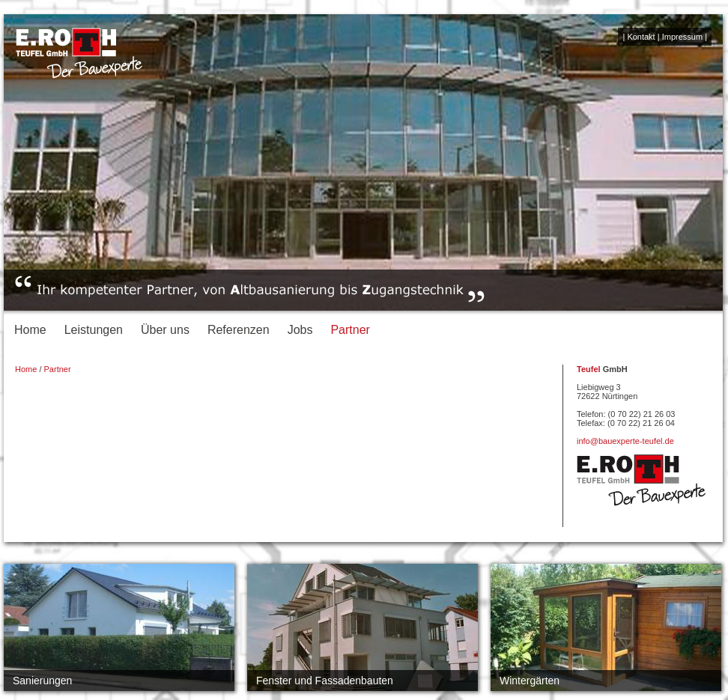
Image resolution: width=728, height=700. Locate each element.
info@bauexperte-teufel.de (625, 441)
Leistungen (94, 330)
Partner (350, 330)
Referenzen (239, 330)
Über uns (165, 330)
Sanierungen (42, 681)
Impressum (682, 37)
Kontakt (641, 37)
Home (30, 330)
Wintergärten (530, 681)
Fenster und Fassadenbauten (325, 681)
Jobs (300, 330)
